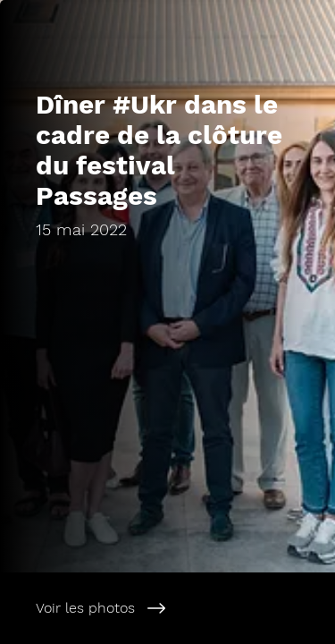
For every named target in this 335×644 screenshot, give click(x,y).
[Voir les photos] (167, 608)
